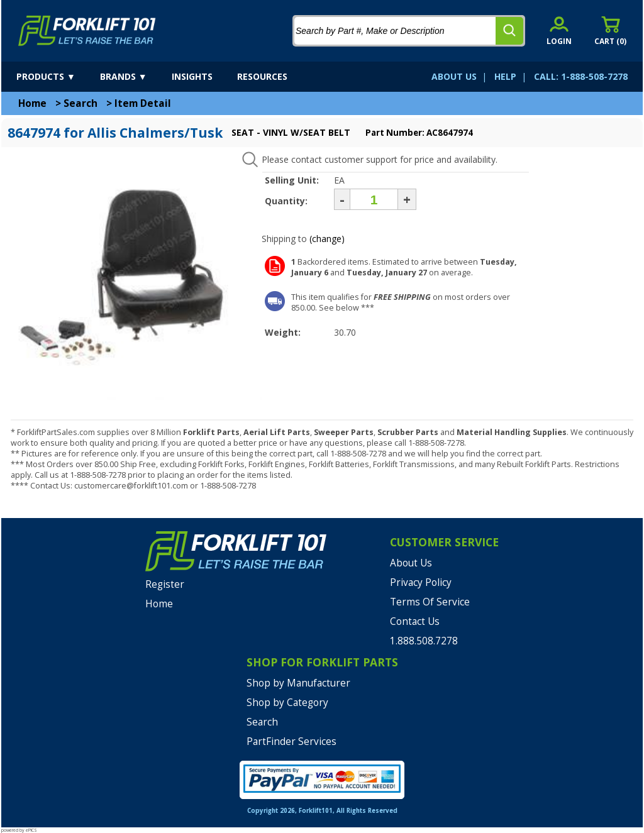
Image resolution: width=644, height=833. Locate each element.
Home (32, 103)
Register (165, 584)
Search (80, 103)
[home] (87, 31)
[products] (57, 77)
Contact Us (415, 621)
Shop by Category (287, 703)
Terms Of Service (430, 602)
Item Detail (143, 103)
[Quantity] (374, 199)
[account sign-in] (559, 30)
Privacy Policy (421, 582)
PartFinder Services (291, 742)
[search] (509, 31)
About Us (411, 563)
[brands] (135, 77)
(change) (327, 239)
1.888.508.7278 (424, 641)
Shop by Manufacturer (298, 683)
